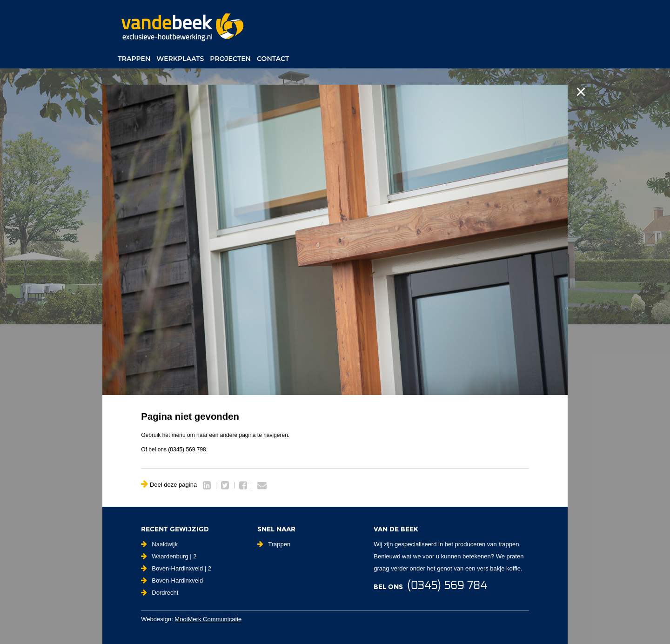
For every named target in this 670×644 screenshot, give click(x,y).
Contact (273, 59)
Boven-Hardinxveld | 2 (176, 568)
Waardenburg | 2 (169, 556)
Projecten (230, 59)
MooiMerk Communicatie (208, 619)
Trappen (134, 59)
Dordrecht (160, 593)
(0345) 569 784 (447, 586)
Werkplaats (180, 59)
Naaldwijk (159, 544)
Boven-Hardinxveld (172, 580)
